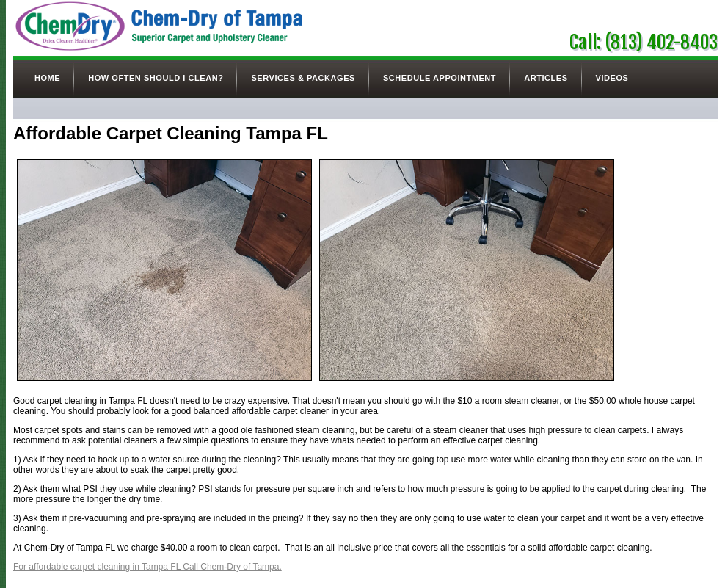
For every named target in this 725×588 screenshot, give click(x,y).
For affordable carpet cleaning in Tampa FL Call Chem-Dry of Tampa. (147, 567)
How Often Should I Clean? (156, 78)
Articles (546, 78)
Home (47, 78)
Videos (612, 78)
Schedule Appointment (440, 78)
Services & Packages (303, 78)
